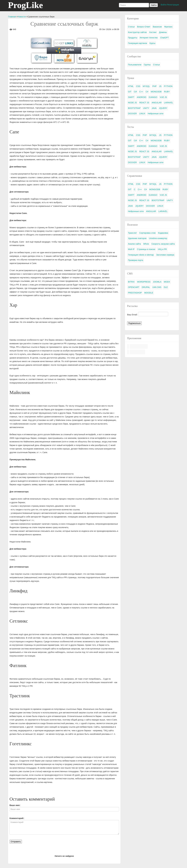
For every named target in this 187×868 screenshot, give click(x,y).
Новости (22, 17)
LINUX (142, 114)
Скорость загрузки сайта (163, 244)
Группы (147, 65)
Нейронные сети (156, 114)
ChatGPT (164, 38)
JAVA (154, 108)
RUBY (167, 92)
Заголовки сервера (165, 255)
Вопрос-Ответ (144, 27)
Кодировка (163, 233)
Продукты (133, 38)
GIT (130, 92)
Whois (146, 244)
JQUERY (163, 108)
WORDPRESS (144, 282)
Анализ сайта (134, 244)
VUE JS (163, 97)
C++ (141, 92)
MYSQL (146, 86)
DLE (166, 287)
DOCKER (132, 114)
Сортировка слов (147, 233)
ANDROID (142, 97)
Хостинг (153, 32)
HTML (131, 86)
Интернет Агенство (149, 38)
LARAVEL (169, 103)
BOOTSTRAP (134, 108)
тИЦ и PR (162, 249)
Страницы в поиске (146, 249)
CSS (138, 86)
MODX (167, 282)
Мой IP (131, 249)
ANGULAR (157, 103)
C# (147, 92)
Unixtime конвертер (158, 238)
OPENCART (134, 287)
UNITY (146, 108)
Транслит (132, 233)
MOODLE (149, 293)
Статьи (131, 27)
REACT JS (144, 103)
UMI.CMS (157, 287)
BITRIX (131, 282)
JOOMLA (157, 282)
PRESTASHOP (135, 293)
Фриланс (168, 27)
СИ (135, 92)
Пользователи (135, 65)
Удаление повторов (137, 238)
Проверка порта (136, 260)
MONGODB (156, 92)
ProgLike (25, 5)
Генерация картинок (137, 43)
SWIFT (131, 97)
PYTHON (168, 86)
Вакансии (157, 27)
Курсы (152, 43)
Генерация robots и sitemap (141, 255)
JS (160, 86)
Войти (164, 5)
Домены (163, 32)
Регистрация (173, 5)
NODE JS (132, 103)
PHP (154, 86)
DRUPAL (146, 287)
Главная (12, 17)
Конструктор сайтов (137, 32)
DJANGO (153, 97)
